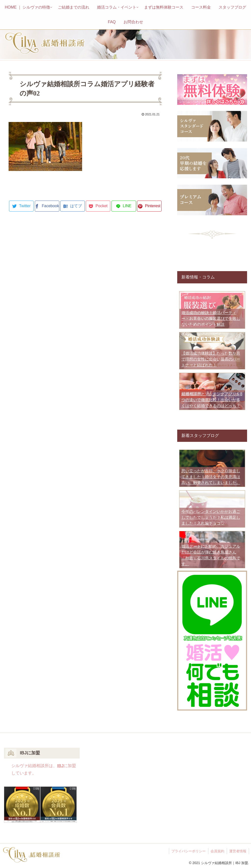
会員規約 (217, 851)
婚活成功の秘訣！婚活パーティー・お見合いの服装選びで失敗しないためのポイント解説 (211, 319)
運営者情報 (238, 851)
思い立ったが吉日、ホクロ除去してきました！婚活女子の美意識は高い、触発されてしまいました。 (211, 477)
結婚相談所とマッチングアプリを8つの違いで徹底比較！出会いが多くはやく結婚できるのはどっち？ (212, 400)
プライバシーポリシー (188, 851)
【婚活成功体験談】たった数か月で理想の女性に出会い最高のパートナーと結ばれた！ (211, 359)
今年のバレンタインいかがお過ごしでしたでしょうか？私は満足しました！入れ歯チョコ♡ (211, 517)
